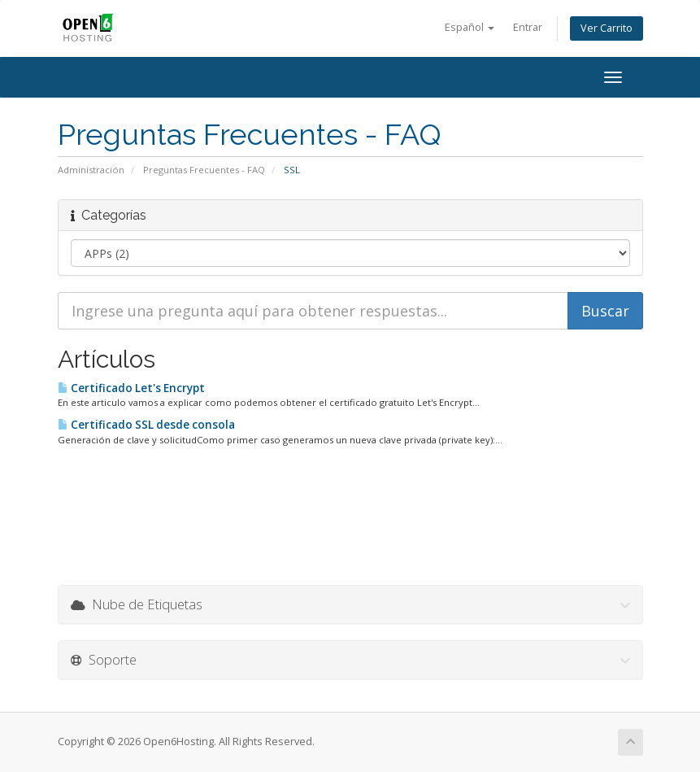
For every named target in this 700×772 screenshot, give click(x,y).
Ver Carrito (607, 28)
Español (470, 27)
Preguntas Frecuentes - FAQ (204, 170)
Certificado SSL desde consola (146, 425)
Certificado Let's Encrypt (131, 388)
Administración (91, 170)
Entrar (528, 27)
